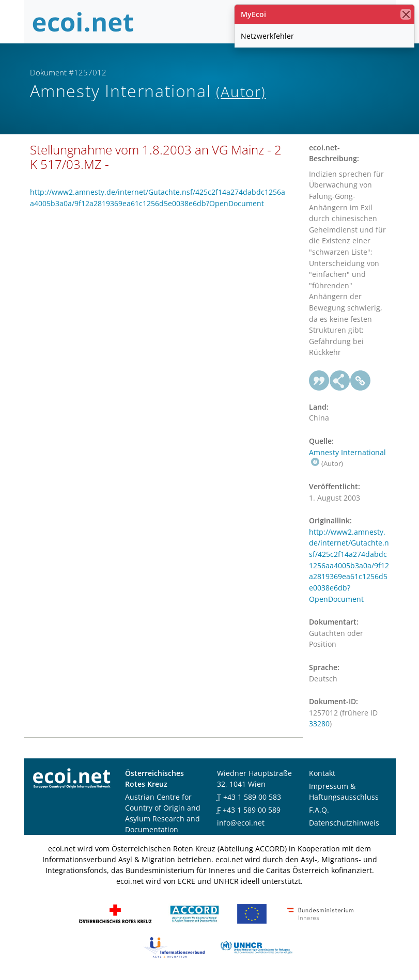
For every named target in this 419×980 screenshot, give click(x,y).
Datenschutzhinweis (344, 823)
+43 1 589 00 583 (252, 797)
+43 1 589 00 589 (252, 810)
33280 (319, 724)
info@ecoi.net (241, 823)
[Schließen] (406, 14)
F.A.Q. (319, 810)
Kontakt (322, 773)
